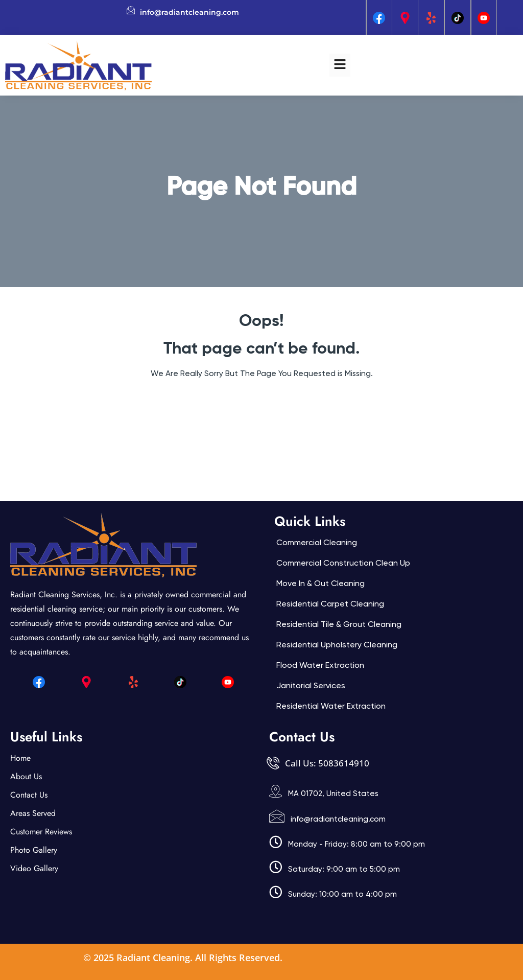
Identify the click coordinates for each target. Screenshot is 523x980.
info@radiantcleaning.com (338, 819)
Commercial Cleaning (317, 542)
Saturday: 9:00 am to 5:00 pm (344, 869)
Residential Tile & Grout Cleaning (339, 624)
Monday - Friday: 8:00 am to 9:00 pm (356, 844)
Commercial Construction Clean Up (343, 563)
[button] (340, 65)
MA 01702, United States (333, 794)
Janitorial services (311, 685)
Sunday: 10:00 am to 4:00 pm (342, 894)
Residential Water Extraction (331, 706)
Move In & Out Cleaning (320, 583)
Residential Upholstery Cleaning (337, 645)
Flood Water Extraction (320, 665)
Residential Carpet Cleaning (330, 604)
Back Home (262, 404)
